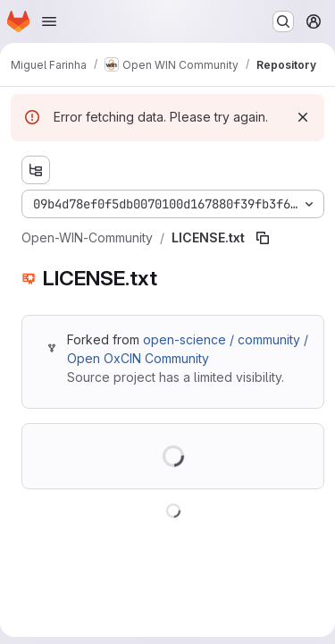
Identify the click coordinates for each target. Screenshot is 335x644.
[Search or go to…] (283, 21)
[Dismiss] (303, 117)
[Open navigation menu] (49, 21)
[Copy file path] (263, 238)
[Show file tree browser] (36, 170)
